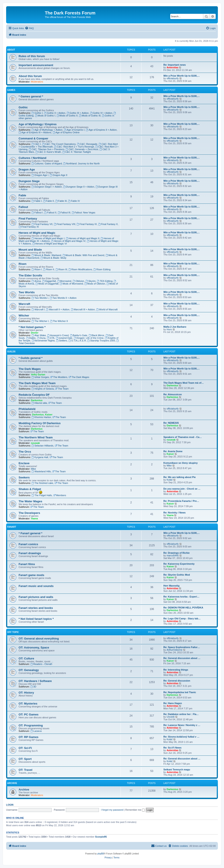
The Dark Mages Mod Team (37, 383)
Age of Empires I (74, 130)
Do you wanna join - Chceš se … (182, 489)
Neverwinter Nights (43, 341)
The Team (62, 389)
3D (33, 687)
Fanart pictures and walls (36, 597)
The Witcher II (59, 321)
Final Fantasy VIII (65, 224)
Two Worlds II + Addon (63, 298)
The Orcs (25, 452)
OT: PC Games (29, 714)
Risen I (37, 269)
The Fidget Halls (42, 495)
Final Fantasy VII (42, 224)
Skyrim (91, 281)
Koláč (170, 480)
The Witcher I (40, 321)
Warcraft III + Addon (83, 309)
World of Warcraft (107, 309)
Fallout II (50, 213)
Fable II (49, 201)
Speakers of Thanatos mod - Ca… (183, 437)
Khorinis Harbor (41, 417)
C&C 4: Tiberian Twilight (77, 152)
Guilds (11, 352)
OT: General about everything (39, 639)
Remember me (135, 810)
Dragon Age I (40, 175)
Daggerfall (49, 281)
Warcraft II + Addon (58, 309)
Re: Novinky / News (174, 513)
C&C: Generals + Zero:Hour (82, 149)
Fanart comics (28, 544)
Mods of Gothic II (67, 116)
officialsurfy (173, 78)
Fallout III (64, 213)
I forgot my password (112, 810)
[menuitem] (29, 28)
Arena (36, 281)
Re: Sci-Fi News (172, 748)
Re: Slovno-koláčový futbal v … (181, 737)
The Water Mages (30, 501)
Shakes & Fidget (30, 489)
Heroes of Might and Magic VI (50, 244)
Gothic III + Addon (78, 113)
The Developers (29, 513)
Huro (169, 329)
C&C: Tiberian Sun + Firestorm (46, 149)
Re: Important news (175, 65)
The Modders (59, 377)
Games (11, 90)
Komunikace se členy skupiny (181, 463)
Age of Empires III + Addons (35, 132)
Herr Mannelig (171, 586)
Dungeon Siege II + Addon (79, 187)
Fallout (23, 207)
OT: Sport (25, 759)
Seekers (24, 477)
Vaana (34, 518)
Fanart (12, 527)
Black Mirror (96, 335)
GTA (51, 338)
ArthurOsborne (175, 650)
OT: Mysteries (28, 704)
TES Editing (105, 281)
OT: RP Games (29, 737)
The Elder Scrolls (30, 275)
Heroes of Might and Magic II (83, 238)
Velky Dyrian (38, 374)
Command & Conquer (33, 138)
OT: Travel (25, 770)
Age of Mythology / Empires (38, 124)
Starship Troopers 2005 (101, 341)
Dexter (35, 333)
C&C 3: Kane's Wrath (48, 152)
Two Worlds (27, 292)
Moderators (37, 82)
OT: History (26, 693)
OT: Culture (26, 658)
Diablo (31, 338)
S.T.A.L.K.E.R (77, 341)
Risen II (49, 269)
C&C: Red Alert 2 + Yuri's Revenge (74, 147)
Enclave (24, 463)
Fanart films (27, 564)
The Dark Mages (30, 369)
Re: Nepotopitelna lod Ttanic (180, 692)
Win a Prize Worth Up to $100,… (182, 76)
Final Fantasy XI (29, 227)
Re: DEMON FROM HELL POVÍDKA (183, 608)
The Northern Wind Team (36, 437)
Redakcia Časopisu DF (34, 395)
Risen (23, 264)
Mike (33, 469)
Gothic (23, 107)
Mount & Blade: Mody (53, 258)
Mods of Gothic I (45, 116)
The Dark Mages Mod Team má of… (184, 383)
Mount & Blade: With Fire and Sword (83, 255)
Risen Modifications (80, 269)
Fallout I (37, 213)
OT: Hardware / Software (35, 681)
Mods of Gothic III (90, 116)
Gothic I (37, 113)
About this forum (30, 76)
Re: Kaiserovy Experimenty (179, 564)
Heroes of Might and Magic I (48, 238)
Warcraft (24, 304)
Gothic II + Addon (55, 113)
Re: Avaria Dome (173, 451)
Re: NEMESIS (171, 423)
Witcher (24, 315)
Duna (41, 338)
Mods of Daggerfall (47, 284)
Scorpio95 (101, 837)
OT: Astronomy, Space (34, 647)
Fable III (61, 201)
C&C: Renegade (87, 144)
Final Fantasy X (108, 224)
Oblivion (78, 281)
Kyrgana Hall (40, 457)
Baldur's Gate (79, 335)
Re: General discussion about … (182, 658)
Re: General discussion (177, 681)
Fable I (37, 201)
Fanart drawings (30, 553)
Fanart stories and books (36, 608)
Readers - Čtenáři (41, 664)
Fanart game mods (31, 575)
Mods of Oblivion (95, 284)
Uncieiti (171, 717)
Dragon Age (27, 170)
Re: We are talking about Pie (180, 477)
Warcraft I (38, 309)
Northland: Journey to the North (81, 163)
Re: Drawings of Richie (177, 553)
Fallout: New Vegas (84, 213)
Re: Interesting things (176, 670)
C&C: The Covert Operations (59, 144)
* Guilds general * (31, 358)
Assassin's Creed (58, 335)
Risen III (61, 269)
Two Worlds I (40, 298)
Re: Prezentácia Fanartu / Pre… (181, 501)
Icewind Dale (64, 338)
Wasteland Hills (41, 471)
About (11, 50)
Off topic (13, 632)
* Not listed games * (32, 327)
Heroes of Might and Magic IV (68, 241)
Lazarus (36, 731)
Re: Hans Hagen (173, 703)
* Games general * (31, 96)
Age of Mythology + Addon (47, 130)
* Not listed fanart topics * (36, 619)
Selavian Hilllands (42, 446)
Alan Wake (39, 335)
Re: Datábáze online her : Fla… (181, 714)
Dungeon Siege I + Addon (47, 187)
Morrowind (64, 281)
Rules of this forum (32, 56)
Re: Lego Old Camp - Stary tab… (182, 618)
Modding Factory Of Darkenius (40, 423)
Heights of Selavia (43, 389)
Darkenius (172, 385)
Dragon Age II (59, 175)
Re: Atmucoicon (173, 394)
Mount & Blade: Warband (46, 255)
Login (10, 805)
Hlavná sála (39, 403)
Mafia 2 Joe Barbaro (175, 327)
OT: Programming (31, 725)
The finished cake (42, 483)
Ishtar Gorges (40, 377)
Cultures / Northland (32, 158)
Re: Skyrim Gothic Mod (177, 575)
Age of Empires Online (66, 132)
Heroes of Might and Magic (37, 233)
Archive (12, 783)
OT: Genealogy (29, 670)
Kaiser (49, 415)
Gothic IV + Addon (101, 113)
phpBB (101, 854)
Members (60, 495)
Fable (22, 195)
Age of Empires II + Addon (101, 130)
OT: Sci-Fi (25, 748)
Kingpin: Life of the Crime (89, 338)
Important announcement (36, 65)
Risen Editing (102, 269)
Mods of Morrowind (71, 284)
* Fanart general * (30, 533)
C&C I (36, 144)
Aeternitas (173, 67)
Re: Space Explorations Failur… (182, 647)
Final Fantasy (28, 219)
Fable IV (74, 201)
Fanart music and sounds (36, 586)
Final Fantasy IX (87, 224)
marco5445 (173, 555)
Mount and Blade (30, 250)
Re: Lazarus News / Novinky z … (182, 725)
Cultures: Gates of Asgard (47, 163)
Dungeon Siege (29, 181)
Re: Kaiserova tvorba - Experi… (181, 597)
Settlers (62, 341)
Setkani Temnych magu (177, 770)
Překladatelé (27, 409)
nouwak (35, 443)
